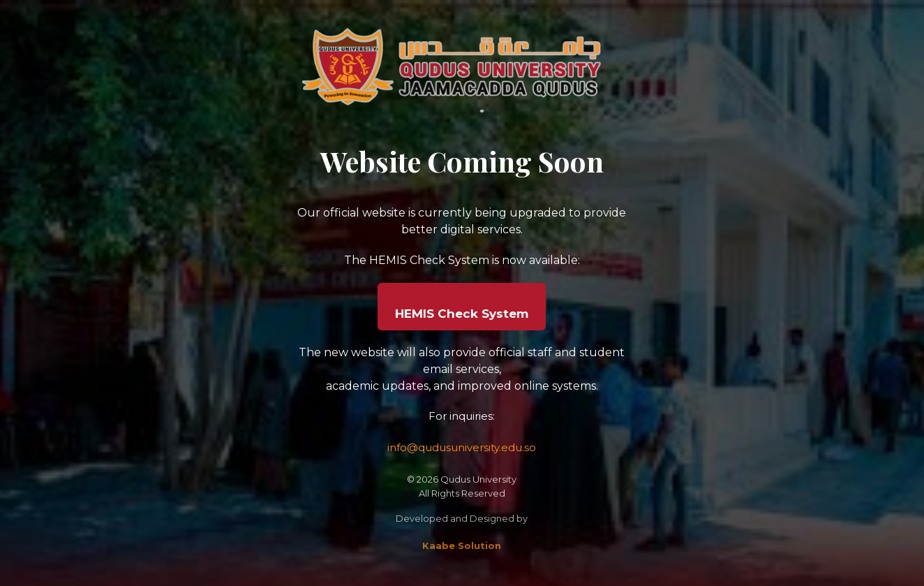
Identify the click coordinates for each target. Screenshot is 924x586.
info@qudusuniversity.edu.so (462, 447)
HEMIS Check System (462, 314)
